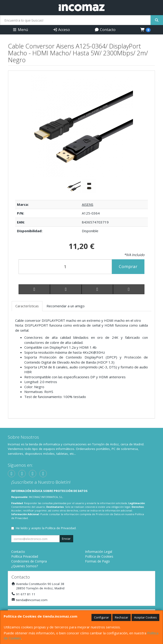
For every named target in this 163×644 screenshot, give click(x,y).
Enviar (66, 539)
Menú (20, 30)
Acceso (61, 30)
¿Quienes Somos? (25, 566)
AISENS (88, 204)
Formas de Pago (97, 561)
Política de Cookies (99, 556)
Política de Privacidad (61, 528)
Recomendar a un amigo (66, 306)
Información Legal (99, 552)
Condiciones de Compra (29, 561)
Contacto (105, 30)
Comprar (128, 266)
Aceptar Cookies (145, 617)
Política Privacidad (25, 556)
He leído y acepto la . (46, 528)
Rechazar (122, 617)
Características (27, 306)
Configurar (101, 617)
